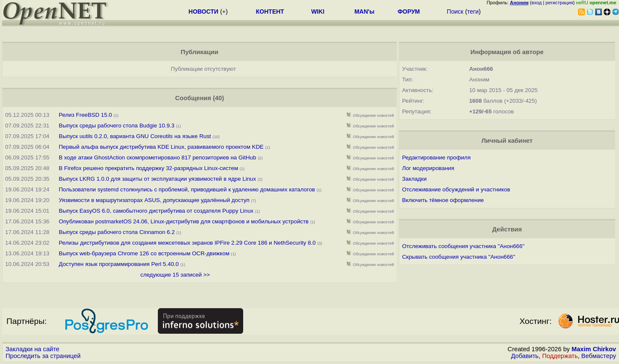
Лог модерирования (428, 168)
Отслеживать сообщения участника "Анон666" (463, 246)
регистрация (559, 3)
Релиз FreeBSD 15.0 (86, 115)
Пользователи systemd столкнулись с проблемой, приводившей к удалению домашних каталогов (187, 189)
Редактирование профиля (436, 157)
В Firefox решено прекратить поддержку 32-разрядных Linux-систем (149, 168)
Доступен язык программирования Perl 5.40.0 (119, 264)
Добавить (525, 356)
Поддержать (560, 356)
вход (537, 3)
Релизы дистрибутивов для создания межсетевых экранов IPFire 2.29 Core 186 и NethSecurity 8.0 (187, 243)
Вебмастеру (599, 356)
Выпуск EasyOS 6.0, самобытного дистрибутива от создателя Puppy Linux (157, 211)
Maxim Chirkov (594, 349)
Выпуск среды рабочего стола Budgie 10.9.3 (117, 126)
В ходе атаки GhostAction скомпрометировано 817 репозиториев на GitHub (158, 157)
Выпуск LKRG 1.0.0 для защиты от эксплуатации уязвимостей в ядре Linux (157, 179)
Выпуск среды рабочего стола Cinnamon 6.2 (117, 232)
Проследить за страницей (43, 356)
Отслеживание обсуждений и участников (456, 189)
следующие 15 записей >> (175, 275)
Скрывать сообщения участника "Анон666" (458, 257)
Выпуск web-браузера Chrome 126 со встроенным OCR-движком (144, 253)
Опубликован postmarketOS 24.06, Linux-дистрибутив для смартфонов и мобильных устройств (185, 221)
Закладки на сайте (32, 349)
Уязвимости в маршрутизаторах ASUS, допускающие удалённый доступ (154, 200)
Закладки (414, 179)
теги (473, 12)
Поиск (455, 12)
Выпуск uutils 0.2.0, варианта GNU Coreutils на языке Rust (136, 136)
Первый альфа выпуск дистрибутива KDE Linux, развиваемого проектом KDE (161, 147)
